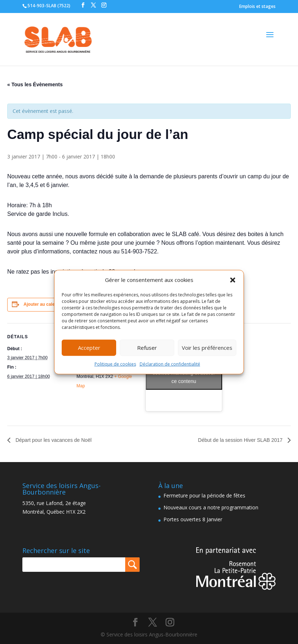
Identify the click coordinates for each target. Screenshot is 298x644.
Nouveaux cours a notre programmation (211, 507)
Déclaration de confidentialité (170, 364)
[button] (233, 280)
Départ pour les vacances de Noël (53, 440)
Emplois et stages (257, 6)
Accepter (89, 348)
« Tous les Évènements (35, 84)
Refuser (147, 348)
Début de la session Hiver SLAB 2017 (241, 440)
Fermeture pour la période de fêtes (204, 495)
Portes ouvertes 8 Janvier (193, 519)
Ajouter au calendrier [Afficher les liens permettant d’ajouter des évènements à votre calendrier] (45, 304)
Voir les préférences (207, 348)
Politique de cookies (115, 364)
